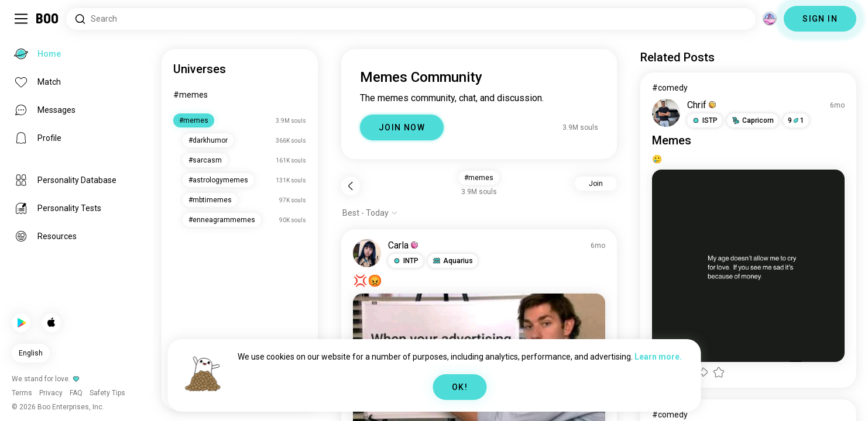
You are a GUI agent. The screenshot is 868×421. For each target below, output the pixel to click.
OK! (460, 387)
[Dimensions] (770, 19)
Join (596, 184)
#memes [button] (479, 178)
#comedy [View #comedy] (670, 88)
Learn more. (658, 357)
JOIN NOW (402, 127)
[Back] (351, 186)
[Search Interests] (411, 19)
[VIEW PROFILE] (367, 253)
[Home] (48, 19)
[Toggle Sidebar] (21, 19)
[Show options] (370, 213)
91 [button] (796, 120)
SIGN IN (820, 19)
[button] (406, 261)
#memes (191, 95)
